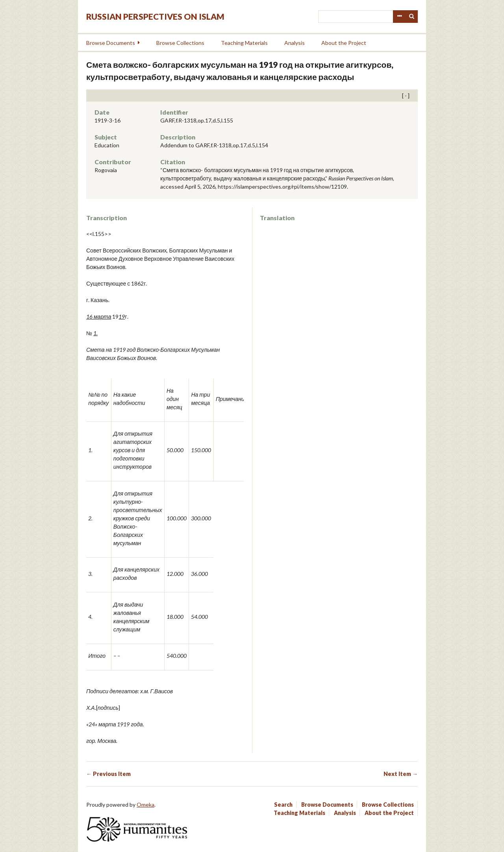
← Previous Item (108, 774)
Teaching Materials (244, 43)
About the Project (344, 43)
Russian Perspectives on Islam (155, 16)
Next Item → (401, 774)
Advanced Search (399, 17)
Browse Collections (180, 43)
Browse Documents (111, 43)
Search (412, 17)
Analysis (295, 43)
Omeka (145, 805)
